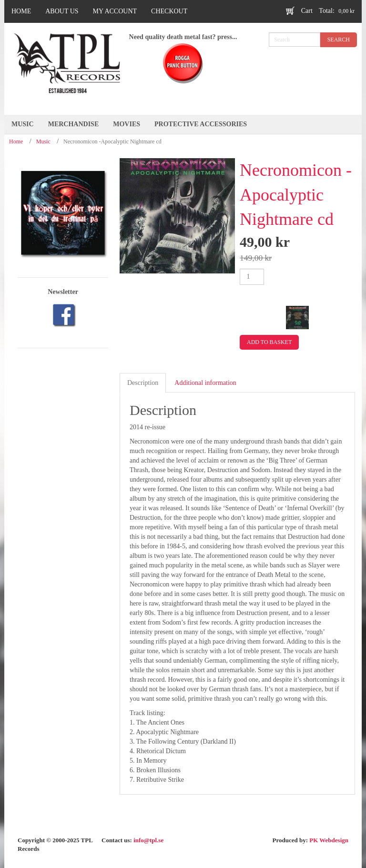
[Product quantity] (252, 277)
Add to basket (269, 342)
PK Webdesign (329, 840)
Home (16, 141)
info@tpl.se (148, 840)
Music (43, 141)
